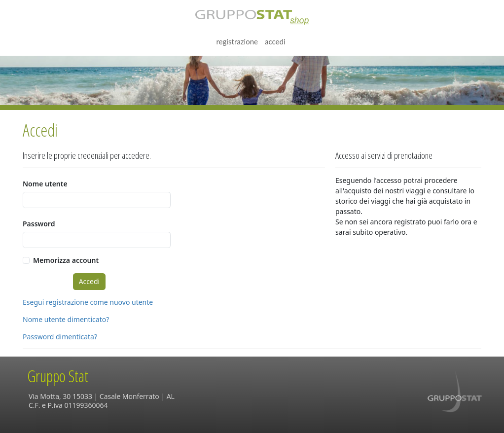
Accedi (275, 41)
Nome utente (45, 184)
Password (39, 224)
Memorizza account (66, 260)
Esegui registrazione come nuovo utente (88, 302)
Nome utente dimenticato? (66, 319)
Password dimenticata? (60, 337)
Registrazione (237, 41)
